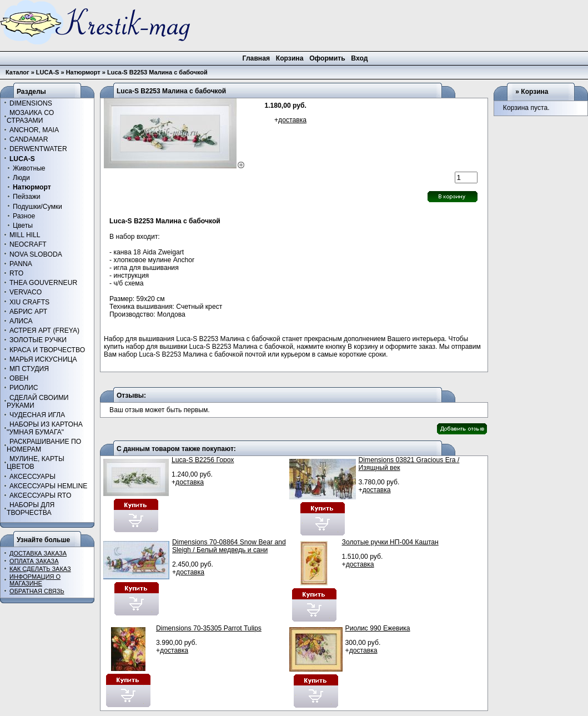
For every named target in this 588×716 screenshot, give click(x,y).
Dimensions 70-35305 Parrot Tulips (209, 628)
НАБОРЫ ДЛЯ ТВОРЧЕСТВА (31, 509)
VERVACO (26, 292)
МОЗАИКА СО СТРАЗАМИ (30, 117)
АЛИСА (21, 321)
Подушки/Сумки (37, 207)
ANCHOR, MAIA (34, 130)
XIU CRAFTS (29, 302)
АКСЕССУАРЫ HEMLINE (48, 486)
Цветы (23, 226)
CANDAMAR (29, 139)
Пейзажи (27, 197)
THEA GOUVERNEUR (43, 283)
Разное (24, 216)
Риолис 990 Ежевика (378, 628)
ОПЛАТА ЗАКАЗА (34, 561)
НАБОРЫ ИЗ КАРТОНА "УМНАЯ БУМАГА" (45, 428)
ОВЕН (19, 378)
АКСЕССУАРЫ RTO (41, 495)
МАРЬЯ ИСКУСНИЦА (43, 359)
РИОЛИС (24, 388)
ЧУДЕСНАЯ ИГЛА (37, 415)
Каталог (17, 72)
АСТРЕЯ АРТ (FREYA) (44, 331)
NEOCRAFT (28, 244)
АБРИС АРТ (28, 312)
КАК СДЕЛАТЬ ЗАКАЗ (40, 569)
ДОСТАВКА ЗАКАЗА (38, 553)
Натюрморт (83, 72)
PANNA (21, 264)
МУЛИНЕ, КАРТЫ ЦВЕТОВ (36, 463)
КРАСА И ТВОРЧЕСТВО (47, 350)
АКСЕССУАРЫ (32, 477)
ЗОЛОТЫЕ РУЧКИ (38, 340)
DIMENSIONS (31, 103)
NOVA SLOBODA (36, 254)
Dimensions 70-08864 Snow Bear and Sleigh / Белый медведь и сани (229, 546)
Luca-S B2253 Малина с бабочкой (157, 72)
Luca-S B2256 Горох (203, 460)
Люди (21, 178)
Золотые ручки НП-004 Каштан (390, 542)
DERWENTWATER (38, 149)
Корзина (534, 92)
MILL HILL (25, 235)
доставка (292, 120)
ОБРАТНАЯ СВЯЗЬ (37, 591)
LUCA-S (48, 72)
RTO (16, 273)
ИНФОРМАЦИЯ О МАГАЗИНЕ (35, 580)
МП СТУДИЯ (29, 369)
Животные (29, 168)
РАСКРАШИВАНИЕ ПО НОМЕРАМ (44, 445)
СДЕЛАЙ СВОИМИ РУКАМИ (37, 402)
